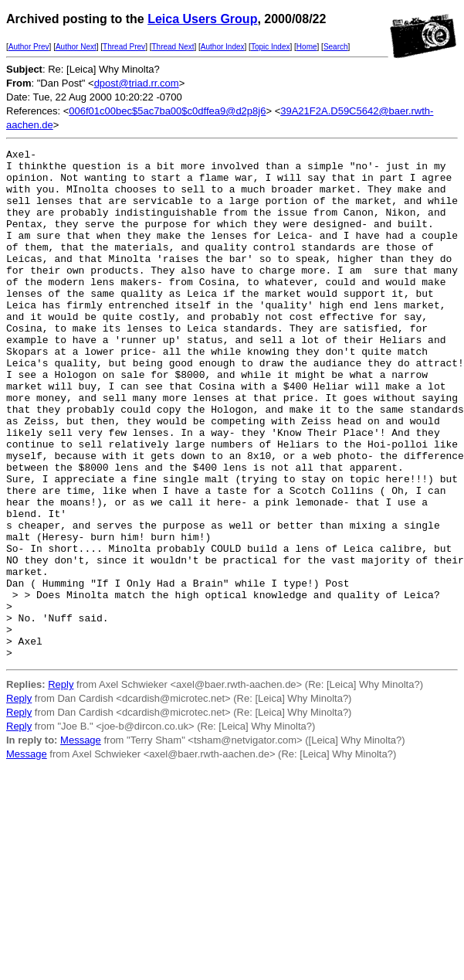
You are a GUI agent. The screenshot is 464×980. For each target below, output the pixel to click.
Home (307, 47)
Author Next (76, 47)
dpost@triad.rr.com (137, 83)
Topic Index (271, 47)
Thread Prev (124, 47)
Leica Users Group (202, 19)
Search (336, 47)
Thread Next (173, 47)
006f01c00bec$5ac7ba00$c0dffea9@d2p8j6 (167, 111)
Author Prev (29, 47)
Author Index (223, 47)
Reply (61, 786)
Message (81, 842)
